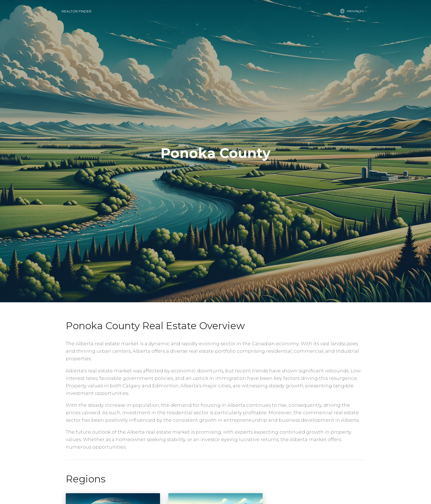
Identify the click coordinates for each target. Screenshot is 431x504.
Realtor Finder (77, 11)
